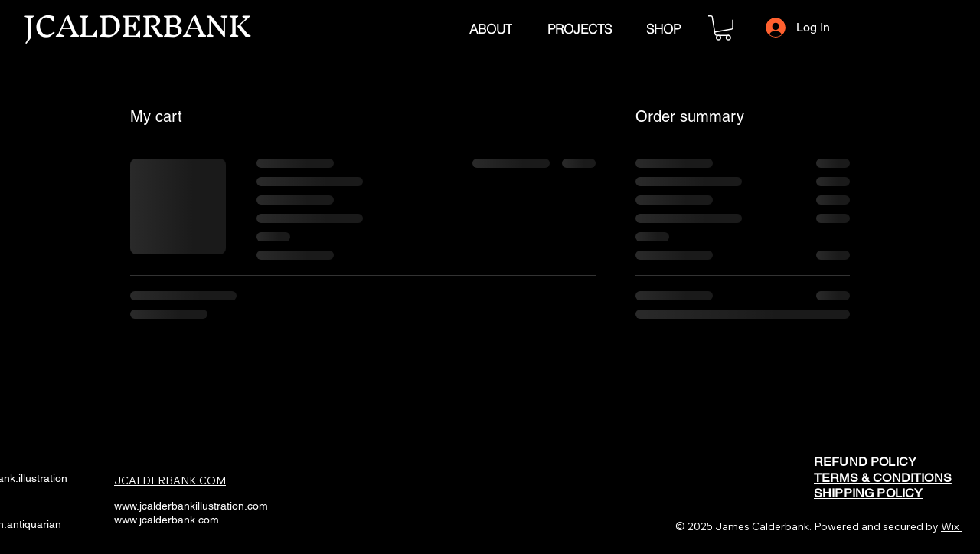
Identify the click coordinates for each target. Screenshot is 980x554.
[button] (723, 28)
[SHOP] (663, 28)
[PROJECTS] (580, 28)
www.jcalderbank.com (167, 520)
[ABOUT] (490, 28)
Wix (950, 526)
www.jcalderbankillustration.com (191, 506)
